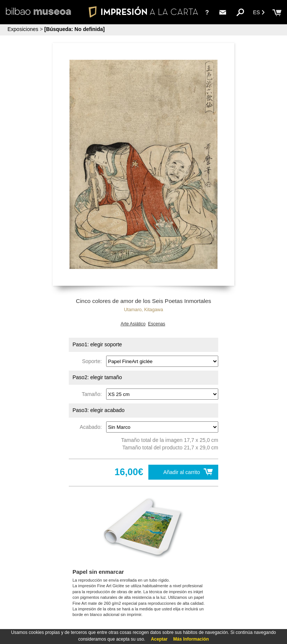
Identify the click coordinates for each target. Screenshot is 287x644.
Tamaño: (93, 394)
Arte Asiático (133, 324)
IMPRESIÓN (143, 12)
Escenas (157, 324)
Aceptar (159, 639)
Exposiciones (23, 29)
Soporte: (93, 361)
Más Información (191, 639)
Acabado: (92, 427)
